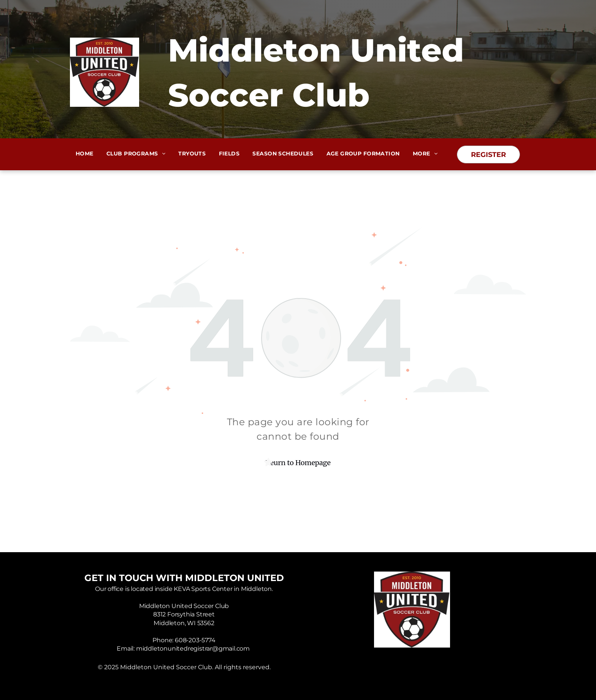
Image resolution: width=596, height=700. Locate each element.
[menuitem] (85, 154)
